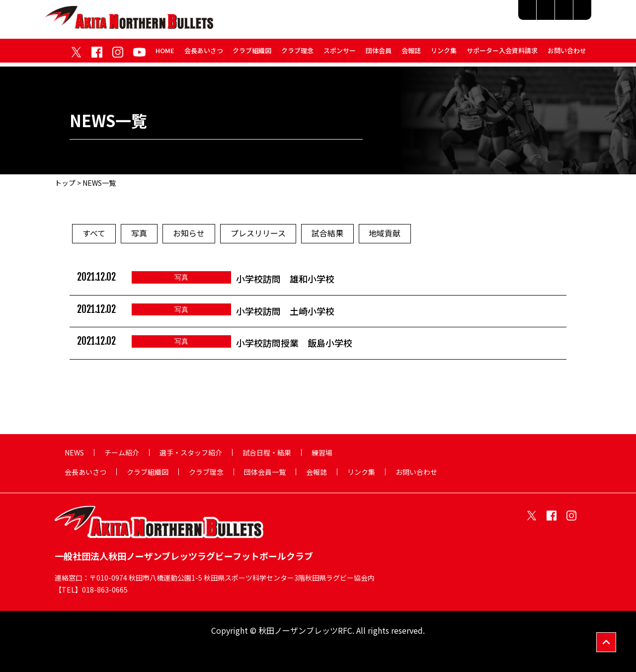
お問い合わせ (567, 54)
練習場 (572, 16)
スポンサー (340, 54)
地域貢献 (385, 234)
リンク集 (444, 54)
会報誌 (411, 54)
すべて (94, 234)
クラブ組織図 (252, 54)
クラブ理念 (297, 54)
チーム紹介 (378, 16)
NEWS (74, 452)
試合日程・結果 (519, 16)
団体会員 (379, 54)
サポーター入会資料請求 (502, 54)
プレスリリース (258, 234)
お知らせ (189, 234)
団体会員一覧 (265, 472)
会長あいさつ (203, 54)
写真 (139, 234)
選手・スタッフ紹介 (445, 16)
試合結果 (327, 234)
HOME (164, 54)
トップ (65, 183)
